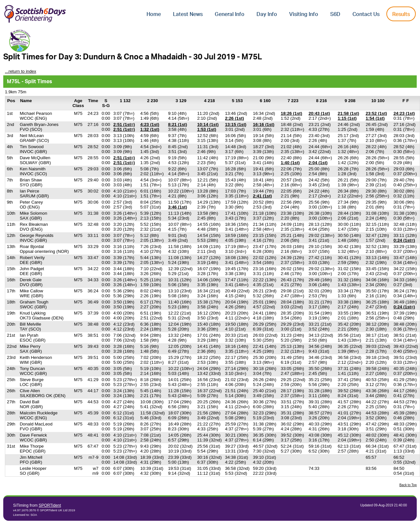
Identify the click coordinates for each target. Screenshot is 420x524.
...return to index (21, 71)
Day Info (267, 14)
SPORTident (50, 505)
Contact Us (366, 14)
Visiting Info (304, 14)
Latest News (188, 14)
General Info (230, 14)
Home (154, 14)
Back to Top (408, 485)
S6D (335, 14)
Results (401, 14)
